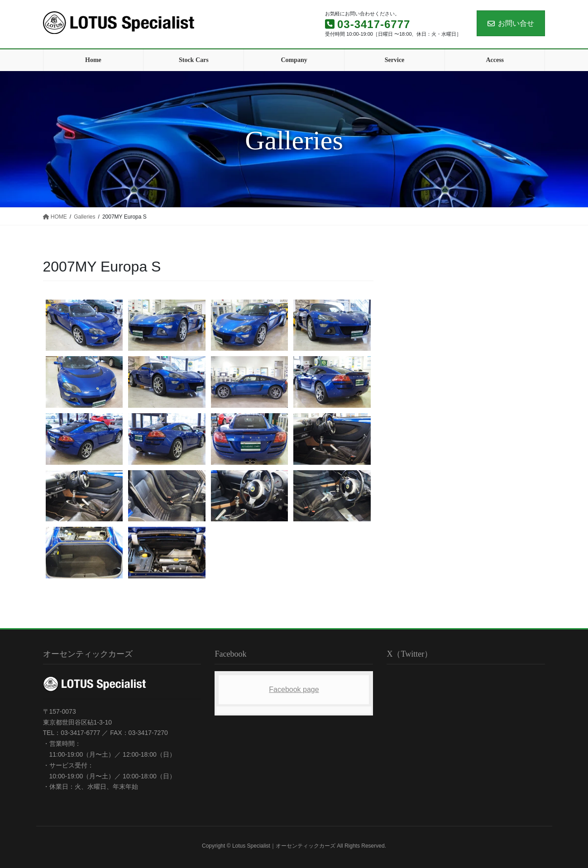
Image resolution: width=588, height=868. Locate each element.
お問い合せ (511, 23)
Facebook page (294, 689)
